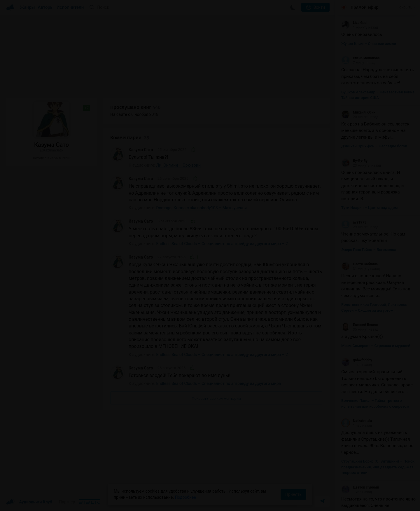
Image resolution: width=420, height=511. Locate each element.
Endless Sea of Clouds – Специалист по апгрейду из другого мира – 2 (222, 244)
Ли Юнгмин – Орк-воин (179, 165)
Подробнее (185, 497)
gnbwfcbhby (357, 360)
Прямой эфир (365, 7)
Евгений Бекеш (359, 325)
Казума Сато (141, 150)
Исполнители (70, 7)
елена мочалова (360, 58)
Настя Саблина (359, 264)
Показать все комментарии (216, 398)
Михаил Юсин (358, 112)
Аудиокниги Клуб (29, 502)
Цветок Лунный (360, 487)
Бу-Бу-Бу (354, 161)
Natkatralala (357, 421)
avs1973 (354, 222)
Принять (293, 494)
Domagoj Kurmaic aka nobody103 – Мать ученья (202, 208)
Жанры (27, 7)
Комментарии (130, 138)
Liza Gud (354, 23)
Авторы (46, 7)
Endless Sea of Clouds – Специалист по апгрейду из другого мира (219, 383)
